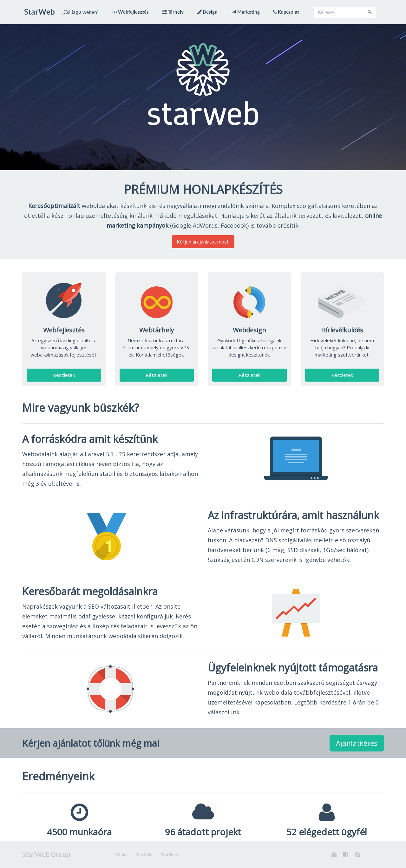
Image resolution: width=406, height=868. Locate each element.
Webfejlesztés (130, 12)
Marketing (245, 12)
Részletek (64, 375)
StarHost (170, 855)
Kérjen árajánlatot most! (203, 242)
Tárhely (173, 12)
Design (207, 12)
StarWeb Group (46, 854)
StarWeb (39, 12)
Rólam (121, 855)
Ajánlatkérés (357, 743)
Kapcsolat (286, 12)
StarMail (144, 855)
